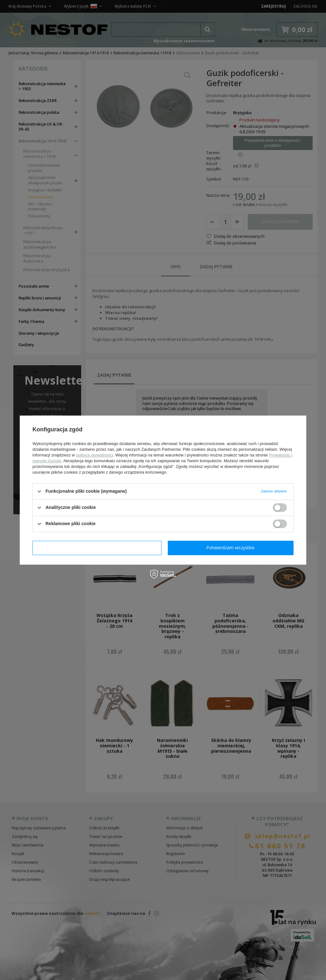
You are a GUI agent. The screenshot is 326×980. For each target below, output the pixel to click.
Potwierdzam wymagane (97, 548)
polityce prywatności (95, 455)
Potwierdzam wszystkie (230, 548)
